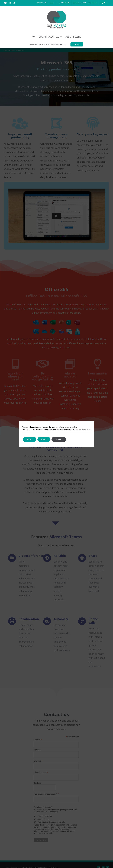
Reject (44, 439)
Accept (30, 439)
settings (87, 430)
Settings (59, 439)
